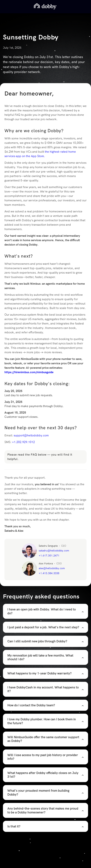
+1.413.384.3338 (49, 573)
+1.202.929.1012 (23, 442)
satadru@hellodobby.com (54, 551)
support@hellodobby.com (31, 435)
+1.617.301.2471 (49, 555)
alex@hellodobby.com (52, 568)
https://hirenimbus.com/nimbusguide (29, 372)
